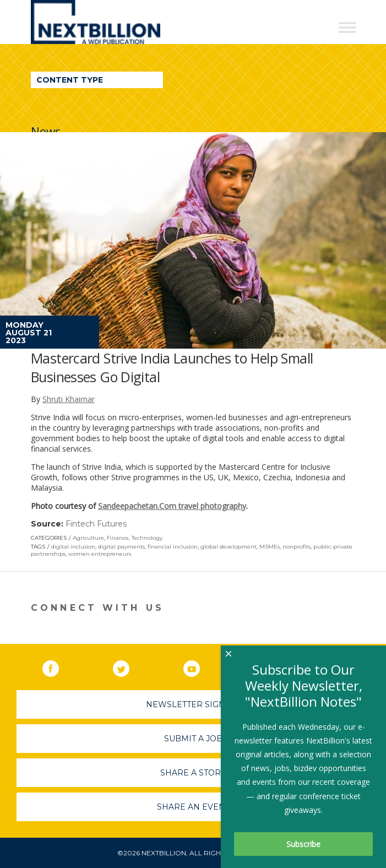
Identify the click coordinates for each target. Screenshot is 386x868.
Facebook (58, 666)
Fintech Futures (96, 524)
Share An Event (193, 807)
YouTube (199, 666)
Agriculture (88, 538)
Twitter (129, 666)
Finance (118, 538)
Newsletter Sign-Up (193, 704)
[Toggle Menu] (347, 27)
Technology (147, 538)
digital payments (121, 547)
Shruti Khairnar (69, 399)
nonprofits (297, 547)
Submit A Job (193, 739)
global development (229, 547)
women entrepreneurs (100, 554)
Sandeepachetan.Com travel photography (172, 506)
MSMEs (270, 547)
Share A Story (193, 773)
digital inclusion (73, 547)
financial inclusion (173, 547)
